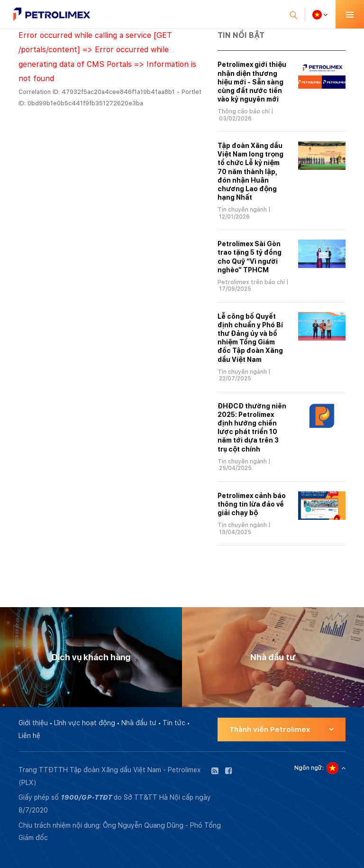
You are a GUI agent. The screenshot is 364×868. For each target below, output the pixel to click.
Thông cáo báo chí (244, 111)
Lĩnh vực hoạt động (85, 723)
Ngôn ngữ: (309, 768)
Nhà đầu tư (139, 723)
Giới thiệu (33, 723)
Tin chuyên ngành (242, 210)
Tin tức (174, 723)
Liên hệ (29, 736)
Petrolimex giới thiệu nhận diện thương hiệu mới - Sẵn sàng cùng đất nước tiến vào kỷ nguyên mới (252, 82)
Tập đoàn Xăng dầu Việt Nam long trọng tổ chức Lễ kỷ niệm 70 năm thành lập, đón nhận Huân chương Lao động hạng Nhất (250, 171)
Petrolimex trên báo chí (251, 282)
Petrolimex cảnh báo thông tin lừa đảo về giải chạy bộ (252, 504)
